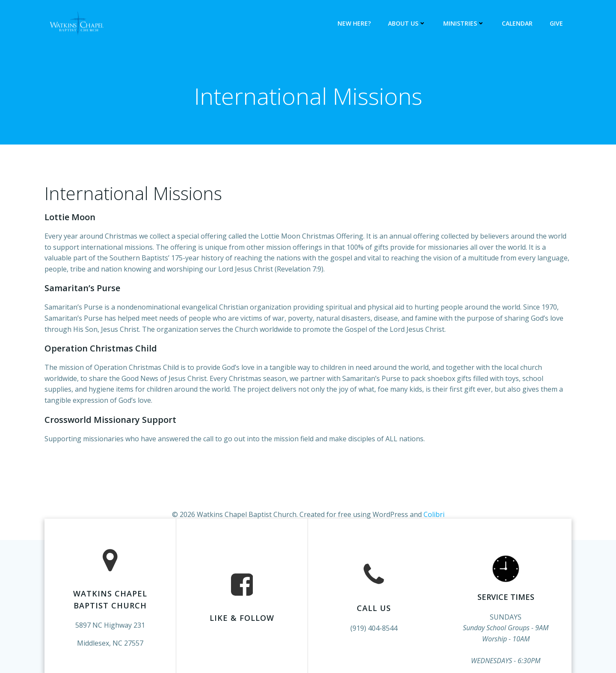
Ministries (464, 23)
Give (556, 23)
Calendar (517, 23)
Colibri (434, 514)
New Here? (354, 23)
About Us (407, 23)
